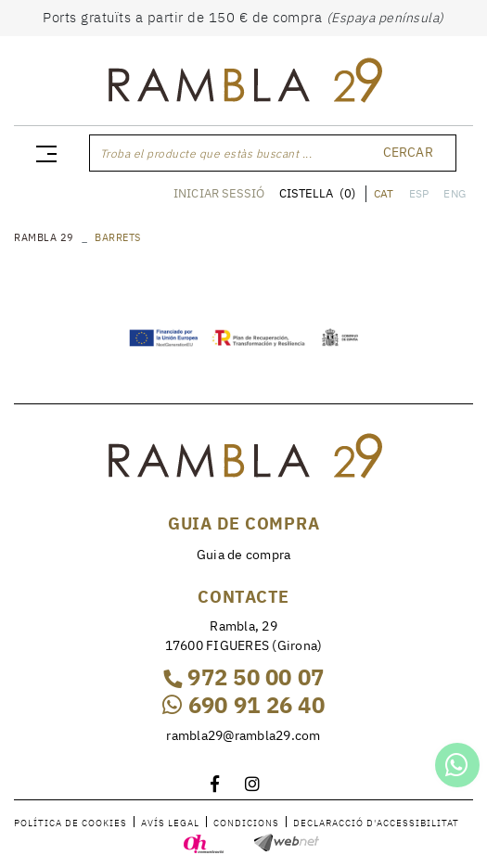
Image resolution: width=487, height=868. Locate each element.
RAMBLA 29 (44, 237)
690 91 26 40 (243, 705)
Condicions (246, 823)
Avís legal (170, 823)
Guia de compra (244, 555)
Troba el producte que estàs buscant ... (206, 153)
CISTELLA (317, 193)
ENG (455, 193)
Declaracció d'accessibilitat (376, 823)
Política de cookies (70, 823)
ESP (419, 193)
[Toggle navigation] (43, 153)
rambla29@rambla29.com (243, 735)
